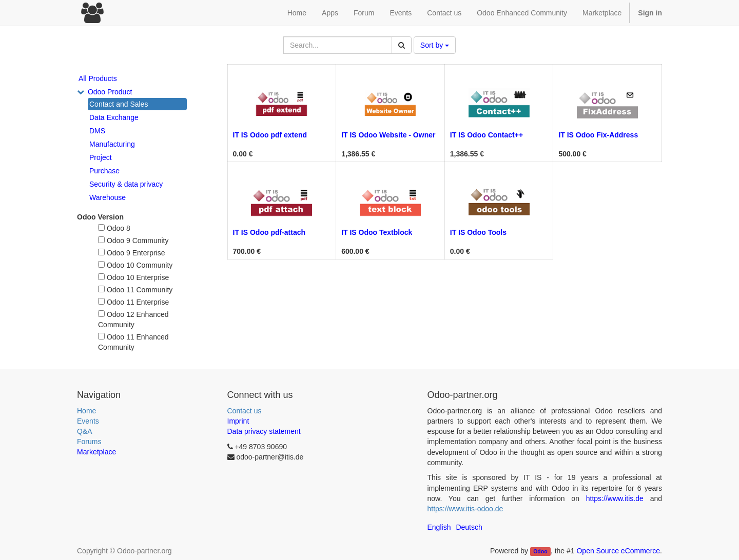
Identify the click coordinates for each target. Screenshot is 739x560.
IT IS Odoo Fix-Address (598, 135)
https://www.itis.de (615, 498)
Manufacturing (112, 144)
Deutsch (469, 527)
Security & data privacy (126, 184)
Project (101, 157)
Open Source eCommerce (618, 551)
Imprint (238, 421)
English (439, 527)
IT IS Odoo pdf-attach (269, 232)
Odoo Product (110, 92)
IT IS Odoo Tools (478, 232)
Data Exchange (114, 117)
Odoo (540, 551)
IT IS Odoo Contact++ (487, 135)
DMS (97, 131)
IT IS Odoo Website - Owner (388, 135)
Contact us (245, 411)
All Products (98, 78)
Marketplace (602, 13)
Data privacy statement (264, 431)
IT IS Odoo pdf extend (270, 135)
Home (86, 411)
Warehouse (108, 197)
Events (88, 421)
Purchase (104, 171)
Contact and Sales (119, 104)
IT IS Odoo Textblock (377, 232)
